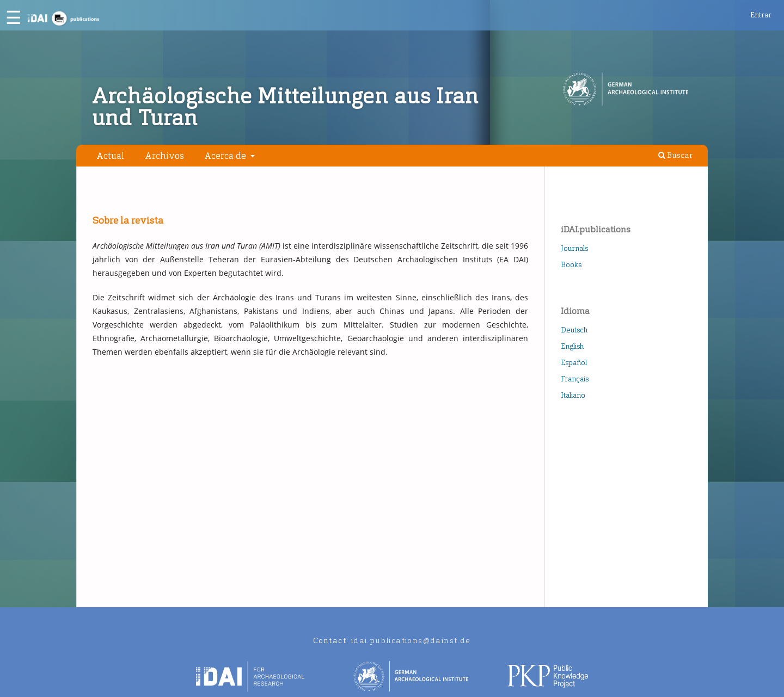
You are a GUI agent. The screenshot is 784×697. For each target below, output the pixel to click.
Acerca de (226, 156)
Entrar (761, 15)
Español (574, 363)
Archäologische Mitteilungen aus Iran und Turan (285, 107)
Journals (574, 248)
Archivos (164, 156)
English (572, 346)
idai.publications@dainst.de (411, 641)
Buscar (675, 155)
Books (571, 265)
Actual (110, 156)
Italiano (573, 395)
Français (575, 379)
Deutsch (574, 330)
